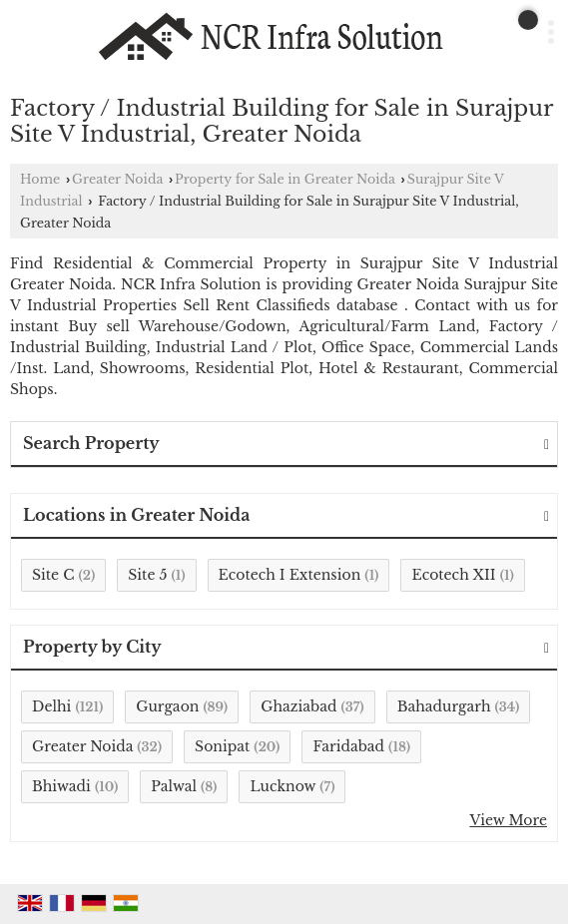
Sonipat (222, 746)
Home (40, 179)
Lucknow (283, 786)
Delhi (51, 706)
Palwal (174, 786)
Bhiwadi (61, 786)
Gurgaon (167, 706)
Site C (53, 575)
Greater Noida (117, 179)
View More (508, 820)
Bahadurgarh (444, 706)
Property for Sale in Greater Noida (285, 179)
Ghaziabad (298, 706)
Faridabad (348, 746)
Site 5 (147, 575)
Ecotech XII (453, 575)
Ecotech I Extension (290, 575)
